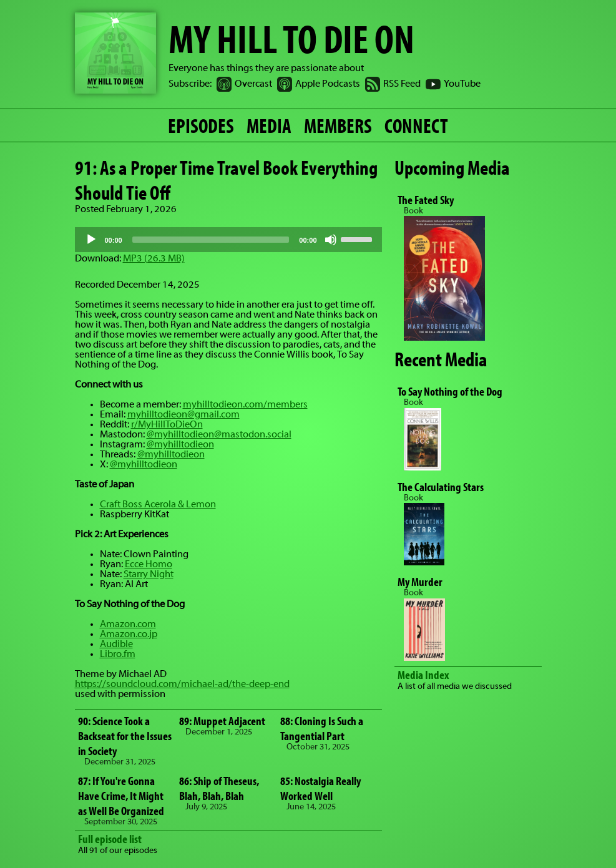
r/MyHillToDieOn (167, 425)
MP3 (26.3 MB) (154, 259)
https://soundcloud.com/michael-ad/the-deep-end (182, 685)
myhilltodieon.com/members (245, 405)
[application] (228, 240)
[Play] (91, 240)
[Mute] (331, 240)
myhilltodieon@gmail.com (183, 415)
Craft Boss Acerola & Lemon (158, 505)
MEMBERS (338, 125)
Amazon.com (128, 625)
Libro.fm (118, 655)
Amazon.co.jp (129, 635)
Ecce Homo (149, 565)
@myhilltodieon (180, 445)
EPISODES (201, 125)
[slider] (211, 240)
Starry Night (149, 575)
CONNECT (416, 125)
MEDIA (269, 125)
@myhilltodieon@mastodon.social (219, 435)
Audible (116, 645)
